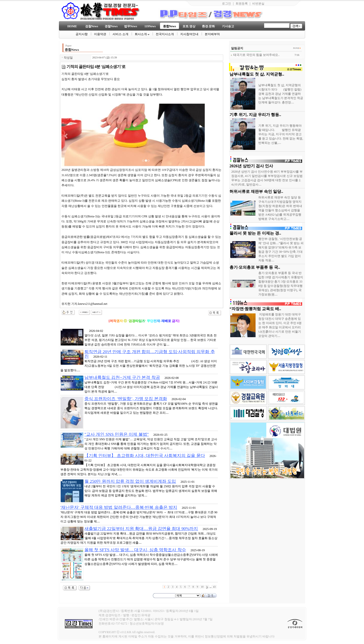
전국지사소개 (165, 34)
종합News (169, 26)
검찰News (92, 26)
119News (150, 26)
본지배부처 (212, 34)
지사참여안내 (189, 34)
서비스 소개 (120, 34)
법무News (131, 26)
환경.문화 (208, 26)
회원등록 (242, 4)
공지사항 (82, 34)
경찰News (111, 26)
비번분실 (258, 4)
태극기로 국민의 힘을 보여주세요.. (255, 55)
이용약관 (100, 34)
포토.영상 (189, 26)
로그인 (226, 4)
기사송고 (228, 26)
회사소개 (142, 34)
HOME (72, 26)
